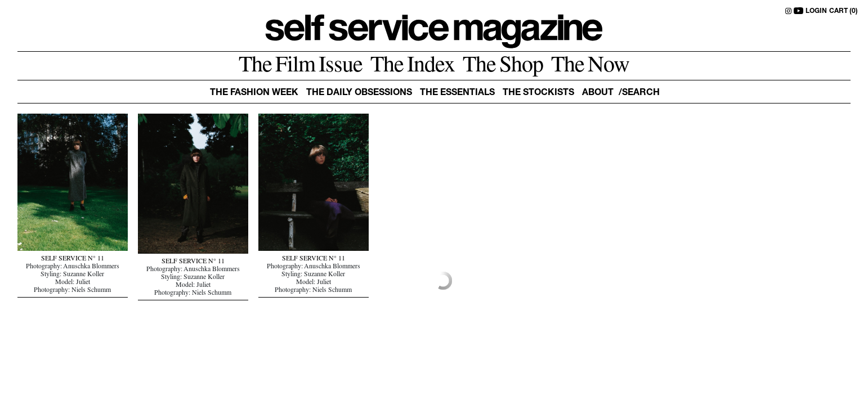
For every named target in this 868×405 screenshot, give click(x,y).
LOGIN (816, 11)
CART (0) (844, 11)
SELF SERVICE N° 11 (73, 259)
